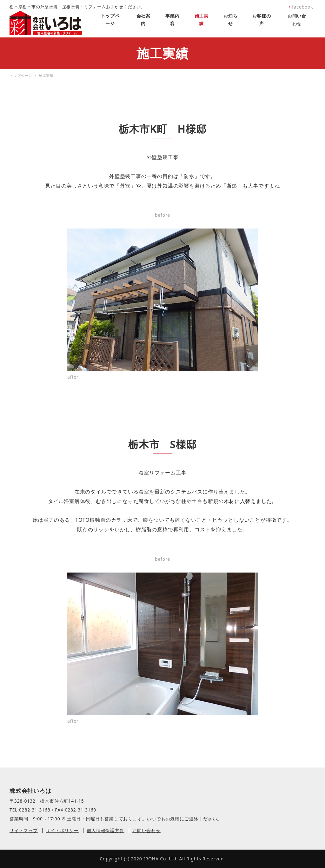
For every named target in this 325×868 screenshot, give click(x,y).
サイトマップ (24, 830)
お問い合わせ (146, 830)
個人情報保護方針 (105, 830)
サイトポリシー (62, 830)
